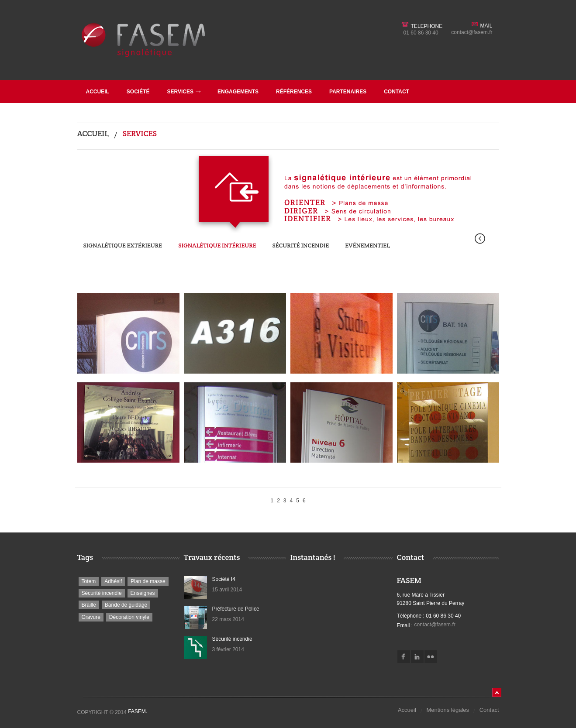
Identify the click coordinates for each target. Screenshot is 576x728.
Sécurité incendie (301, 245)
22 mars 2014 (228, 619)
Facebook (404, 657)
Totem (89, 581)
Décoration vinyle (129, 617)
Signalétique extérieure (123, 245)
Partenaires (348, 92)
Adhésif (113, 581)
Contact (397, 92)
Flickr (431, 657)
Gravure (91, 617)
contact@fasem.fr (472, 32)
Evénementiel (367, 245)
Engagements (238, 92)
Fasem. (138, 711)
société (138, 92)
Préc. (480, 239)
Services (184, 92)
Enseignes (143, 593)
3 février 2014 (228, 649)
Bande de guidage (126, 605)
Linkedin (417, 657)
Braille (89, 605)
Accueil (98, 92)
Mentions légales (448, 710)
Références (294, 92)
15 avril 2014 (227, 590)
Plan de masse (148, 581)
